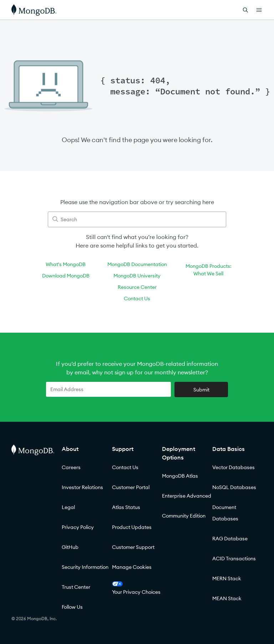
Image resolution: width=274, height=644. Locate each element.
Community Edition (184, 516)
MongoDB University (137, 276)
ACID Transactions (234, 559)
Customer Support (133, 547)
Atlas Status (126, 507)
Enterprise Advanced (187, 496)
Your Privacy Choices (136, 588)
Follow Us (72, 607)
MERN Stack (227, 578)
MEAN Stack (227, 598)
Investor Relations (82, 487)
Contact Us (137, 298)
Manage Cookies (132, 567)
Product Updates (132, 527)
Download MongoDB (66, 276)
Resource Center (137, 287)
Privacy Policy (78, 527)
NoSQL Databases (234, 487)
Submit (201, 390)
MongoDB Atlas (180, 476)
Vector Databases (234, 467)
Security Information (85, 567)
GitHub (70, 547)
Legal (68, 507)
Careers (71, 467)
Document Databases (225, 513)
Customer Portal (131, 487)
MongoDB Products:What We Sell (209, 270)
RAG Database (230, 539)
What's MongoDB (66, 264)
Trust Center (76, 587)
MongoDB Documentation (137, 264)
